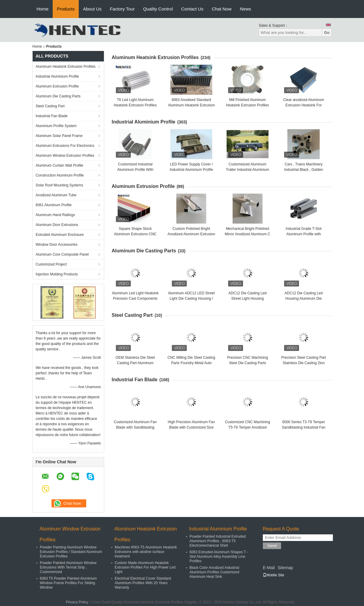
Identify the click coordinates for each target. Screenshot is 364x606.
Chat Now (222, 9)
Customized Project (51, 264)
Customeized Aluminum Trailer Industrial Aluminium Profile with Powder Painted (247, 170)
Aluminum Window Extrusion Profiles (65, 156)
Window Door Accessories (56, 245)
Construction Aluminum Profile (60, 175)
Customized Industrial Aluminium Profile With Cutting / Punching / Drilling (135, 170)
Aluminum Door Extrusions (57, 225)
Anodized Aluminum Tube (56, 195)
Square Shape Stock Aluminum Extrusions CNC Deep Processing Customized (135, 234)
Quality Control (158, 9)
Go (327, 33)
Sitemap (285, 568)
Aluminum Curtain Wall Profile (59, 165)
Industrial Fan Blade (52, 116)
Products (66, 9)
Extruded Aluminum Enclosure (60, 235)
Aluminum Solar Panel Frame (59, 136)
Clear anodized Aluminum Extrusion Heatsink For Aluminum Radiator (304, 105)
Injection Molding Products (57, 274)
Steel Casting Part (50, 106)
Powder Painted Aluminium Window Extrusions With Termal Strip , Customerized (68, 567)
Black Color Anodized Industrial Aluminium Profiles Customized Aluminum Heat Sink (214, 572)
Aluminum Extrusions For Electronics (65, 146)
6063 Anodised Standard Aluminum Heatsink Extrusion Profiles (191, 105)
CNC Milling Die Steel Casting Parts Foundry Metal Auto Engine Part (191, 363)
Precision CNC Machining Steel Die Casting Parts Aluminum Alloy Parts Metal (248, 363)
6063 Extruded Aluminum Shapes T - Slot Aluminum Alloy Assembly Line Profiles (219, 557)
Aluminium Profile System (56, 126)
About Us (92, 9)
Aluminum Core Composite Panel (62, 254)
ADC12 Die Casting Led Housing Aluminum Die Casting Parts (304, 299)
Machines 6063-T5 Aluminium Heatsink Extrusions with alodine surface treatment (146, 552)
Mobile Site (273, 575)
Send (272, 546)
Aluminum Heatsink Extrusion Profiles (66, 67)
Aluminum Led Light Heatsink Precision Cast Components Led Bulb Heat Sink (135, 299)
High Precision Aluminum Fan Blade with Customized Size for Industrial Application (191, 427)
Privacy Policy (77, 602)
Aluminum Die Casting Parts (58, 96)
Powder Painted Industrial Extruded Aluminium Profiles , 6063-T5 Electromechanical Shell (218, 541)
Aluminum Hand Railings (55, 215)
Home (43, 9)
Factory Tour (122, 9)
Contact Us (192, 9)
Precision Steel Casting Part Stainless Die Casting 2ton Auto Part (304, 363)
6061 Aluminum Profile (54, 205)
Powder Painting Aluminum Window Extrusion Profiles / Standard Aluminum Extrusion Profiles (71, 552)
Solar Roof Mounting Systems (59, 185)
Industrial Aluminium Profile (57, 76)
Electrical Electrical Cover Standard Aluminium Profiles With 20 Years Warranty (143, 583)
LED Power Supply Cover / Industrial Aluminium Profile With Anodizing (191, 170)
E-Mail (269, 568)
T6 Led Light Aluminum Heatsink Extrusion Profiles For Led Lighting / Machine (135, 105)
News (245, 9)
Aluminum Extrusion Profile (57, 86)
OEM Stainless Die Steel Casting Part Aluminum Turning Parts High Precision (135, 363)
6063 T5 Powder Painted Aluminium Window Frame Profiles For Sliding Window (68, 583)
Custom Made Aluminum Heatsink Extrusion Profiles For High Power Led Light (145, 567)
